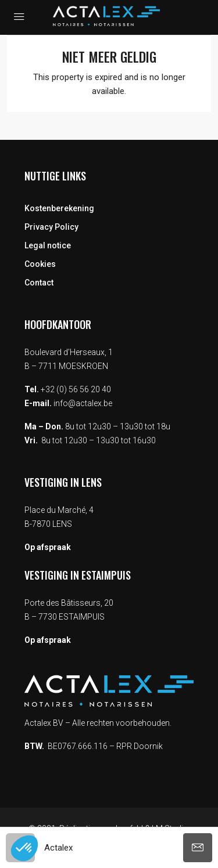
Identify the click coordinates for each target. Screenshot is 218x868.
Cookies (40, 264)
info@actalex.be (83, 403)
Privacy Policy (51, 227)
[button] (24, 848)
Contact (39, 283)
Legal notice (48, 245)
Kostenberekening (59, 208)
